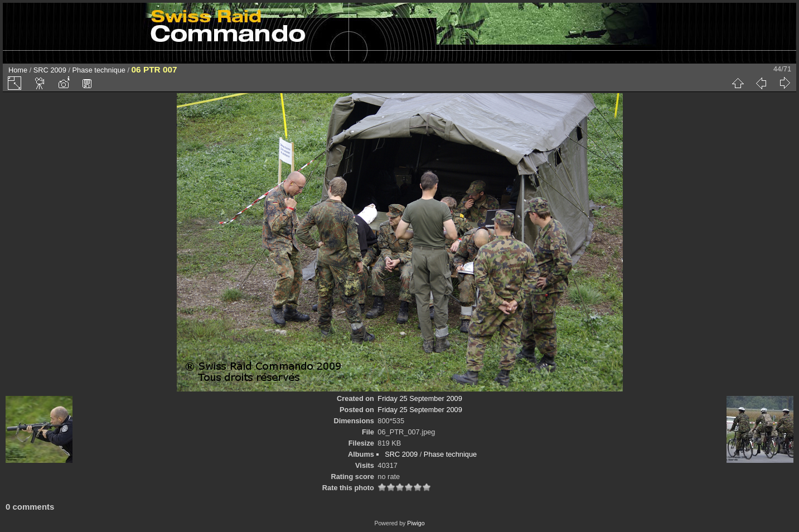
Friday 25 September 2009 (420, 398)
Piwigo (416, 523)
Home (18, 70)
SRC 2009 (50, 70)
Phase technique (99, 70)
